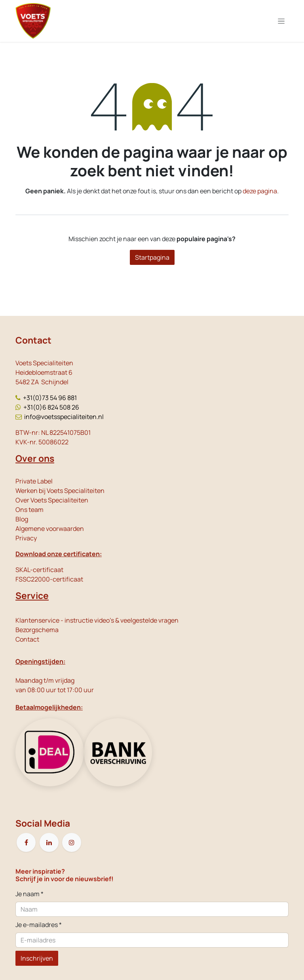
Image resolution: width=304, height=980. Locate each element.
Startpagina (152, 257)
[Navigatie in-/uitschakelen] (281, 21)
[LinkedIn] (49, 842)
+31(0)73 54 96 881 (50, 398)
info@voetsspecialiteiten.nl (64, 417)
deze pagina (260, 191)
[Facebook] (26, 842)
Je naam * (29, 894)
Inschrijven (37, 958)
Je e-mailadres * (39, 925)
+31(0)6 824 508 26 (51, 407)
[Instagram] (72, 842)
